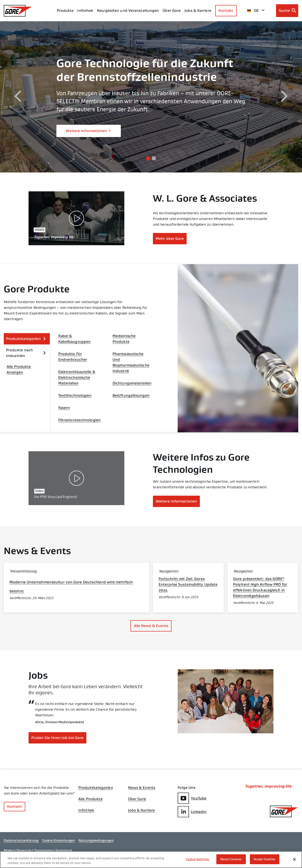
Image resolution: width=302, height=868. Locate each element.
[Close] (294, 859)
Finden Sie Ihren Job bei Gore (57, 738)
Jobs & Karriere (142, 810)
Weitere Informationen (88, 131)
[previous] (18, 97)
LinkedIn (192, 812)
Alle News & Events (151, 626)
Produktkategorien (96, 788)
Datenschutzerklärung (21, 840)
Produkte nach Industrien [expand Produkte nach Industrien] (26, 353)
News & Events (142, 788)
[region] (151, 860)
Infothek (86, 810)
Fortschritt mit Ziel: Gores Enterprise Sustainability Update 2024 (188, 584)
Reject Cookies (231, 859)
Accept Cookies (265, 859)
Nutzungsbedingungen (96, 840)
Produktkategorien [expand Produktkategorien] (26, 339)
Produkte (65, 11)
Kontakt (226, 11)
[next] (284, 97)
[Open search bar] (287, 11)
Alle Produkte (90, 799)
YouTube (192, 798)
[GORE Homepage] (18, 11)
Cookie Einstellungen (59, 840)
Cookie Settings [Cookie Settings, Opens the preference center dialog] (197, 859)
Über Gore (172, 11)
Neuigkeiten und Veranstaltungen (128, 11)
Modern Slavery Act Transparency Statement (38, 850)
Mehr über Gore (170, 238)
